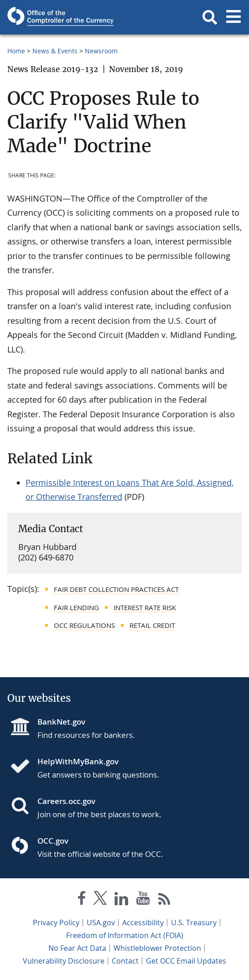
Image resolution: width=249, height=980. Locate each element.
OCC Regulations (84, 625)
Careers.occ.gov (66, 801)
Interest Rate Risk (145, 607)
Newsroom (101, 51)
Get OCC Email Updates (186, 961)
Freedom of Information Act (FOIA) (125, 935)
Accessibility (143, 923)
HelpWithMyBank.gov (78, 761)
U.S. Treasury (194, 923)
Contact (125, 961)
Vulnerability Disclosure (64, 961)
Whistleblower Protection (157, 948)
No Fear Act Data (77, 948)
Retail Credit (152, 625)
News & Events (55, 51)
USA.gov (101, 923)
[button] (210, 17)
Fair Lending (76, 607)
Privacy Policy (56, 923)
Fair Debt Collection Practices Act (116, 589)
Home (16, 51)
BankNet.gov (61, 722)
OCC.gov (53, 841)
